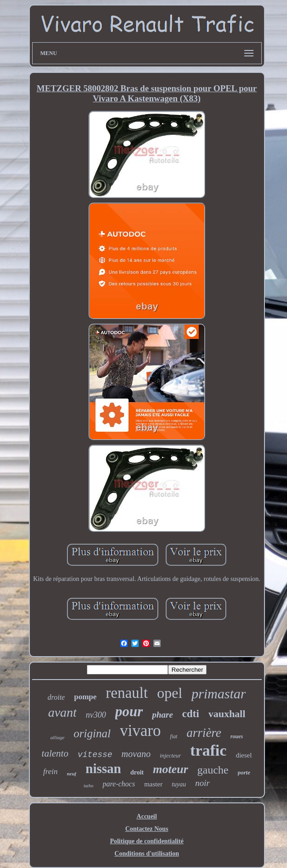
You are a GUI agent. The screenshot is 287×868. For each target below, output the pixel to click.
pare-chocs (119, 784)
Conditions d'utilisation (146, 854)
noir (203, 783)
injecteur (170, 755)
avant (62, 712)
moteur (171, 769)
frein (50, 771)
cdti (191, 714)
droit (137, 772)
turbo (88, 786)
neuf (72, 774)
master (153, 784)
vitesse (95, 755)
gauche (213, 770)
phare (162, 715)
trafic (208, 750)
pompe (85, 697)
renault (127, 693)
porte (244, 772)
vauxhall (227, 714)
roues (237, 736)
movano (136, 754)
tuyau (179, 784)
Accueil (146, 816)
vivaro (140, 731)
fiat (174, 736)
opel (170, 693)
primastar (219, 694)
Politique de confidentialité (146, 841)
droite (56, 697)
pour (129, 711)
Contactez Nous (147, 829)
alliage (58, 737)
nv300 (96, 715)
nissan (103, 768)
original (92, 733)
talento (55, 753)
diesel (244, 755)
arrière (204, 733)
